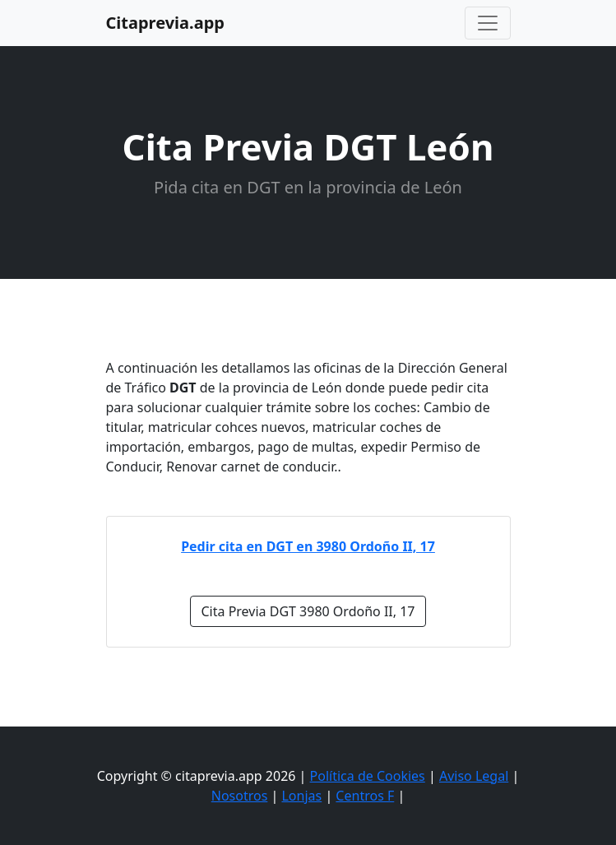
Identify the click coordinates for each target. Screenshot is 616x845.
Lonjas (301, 796)
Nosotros (240, 796)
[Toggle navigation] (488, 23)
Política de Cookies (368, 776)
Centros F (365, 796)
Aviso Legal (474, 776)
